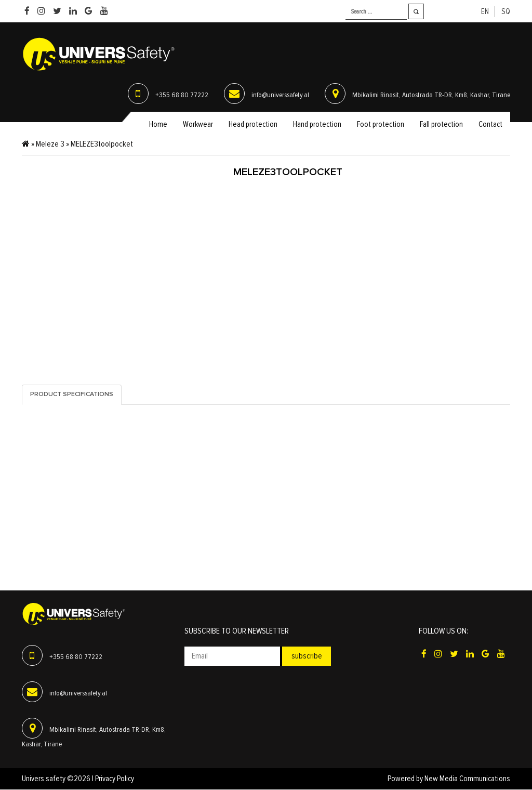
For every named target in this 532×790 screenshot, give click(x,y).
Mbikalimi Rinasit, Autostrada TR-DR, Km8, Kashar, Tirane (431, 96)
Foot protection (381, 125)
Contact (490, 125)
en (485, 12)
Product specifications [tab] (72, 395)
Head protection (253, 125)
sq (506, 12)
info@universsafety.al (280, 96)
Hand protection (317, 125)
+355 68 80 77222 (182, 96)
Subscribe (307, 656)
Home (158, 125)
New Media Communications (467, 779)
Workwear (198, 125)
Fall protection (441, 125)
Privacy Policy (115, 779)
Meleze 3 (50, 144)
